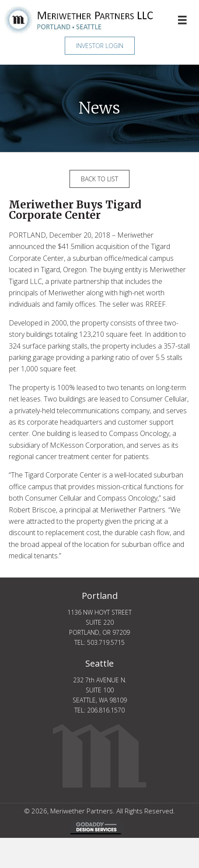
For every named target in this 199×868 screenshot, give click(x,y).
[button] (100, 46)
